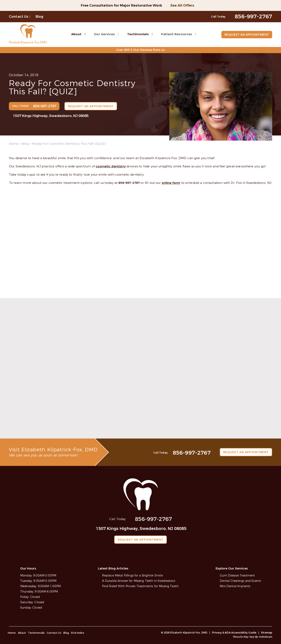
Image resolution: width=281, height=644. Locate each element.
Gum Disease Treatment (237, 575)
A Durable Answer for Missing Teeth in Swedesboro (139, 581)
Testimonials (138, 34)
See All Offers (182, 5)
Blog (39, 17)
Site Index (78, 633)
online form (171, 183)
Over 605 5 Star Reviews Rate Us (141, 50)
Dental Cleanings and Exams (240, 581)
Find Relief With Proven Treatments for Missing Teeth (140, 586)
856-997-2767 (129, 183)
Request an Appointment (246, 35)
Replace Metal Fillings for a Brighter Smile (132, 575)
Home (14, 144)
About (76, 34)
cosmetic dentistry (111, 166)
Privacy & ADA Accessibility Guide (234, 632)
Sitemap (267, 632)
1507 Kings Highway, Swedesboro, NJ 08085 (51, 116)
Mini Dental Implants (235, 586)
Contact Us (19, 17)
